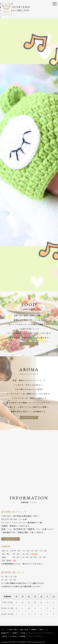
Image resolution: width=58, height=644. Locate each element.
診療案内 (34, 629)
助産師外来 (5, 633)
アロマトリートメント (35, 633)
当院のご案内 (13, 629)
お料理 (23, 633)
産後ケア (43, 629)
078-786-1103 (11, 519)
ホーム (3, 629)
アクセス (49, 633)
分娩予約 (4, 636)
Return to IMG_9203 (15, 10)
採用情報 (23, 636)
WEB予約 (13, 636)
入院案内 (15, 633)
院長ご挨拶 (24, 629)
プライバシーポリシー (36, 636)
